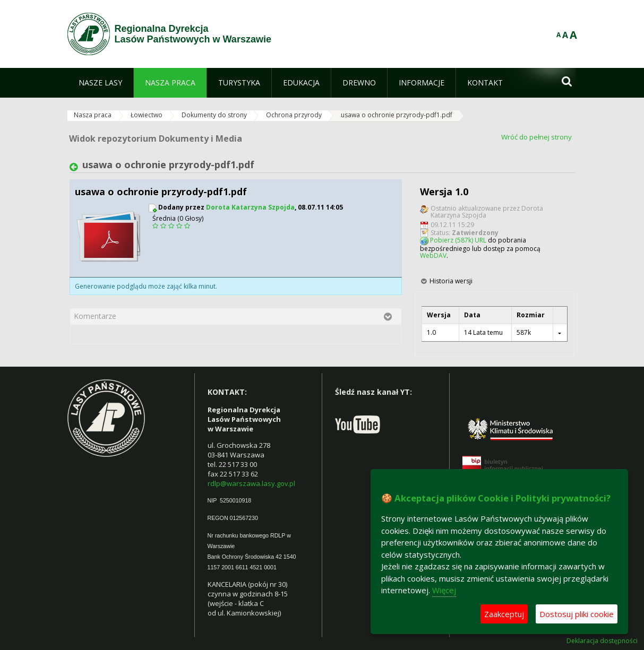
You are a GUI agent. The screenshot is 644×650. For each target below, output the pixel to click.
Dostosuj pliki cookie (577, 614)
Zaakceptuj (504, 614)
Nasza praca (93, 115)
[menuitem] (100, 83)
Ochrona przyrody (294, 115)
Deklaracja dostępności (602, 641)
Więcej (444, 590)
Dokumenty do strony (214, 115)
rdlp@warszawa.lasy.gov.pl (251, 483)
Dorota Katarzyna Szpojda (250, 207)
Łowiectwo (147, 115)
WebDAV (433, 255)
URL (480, 240)
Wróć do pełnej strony (536, 137)
